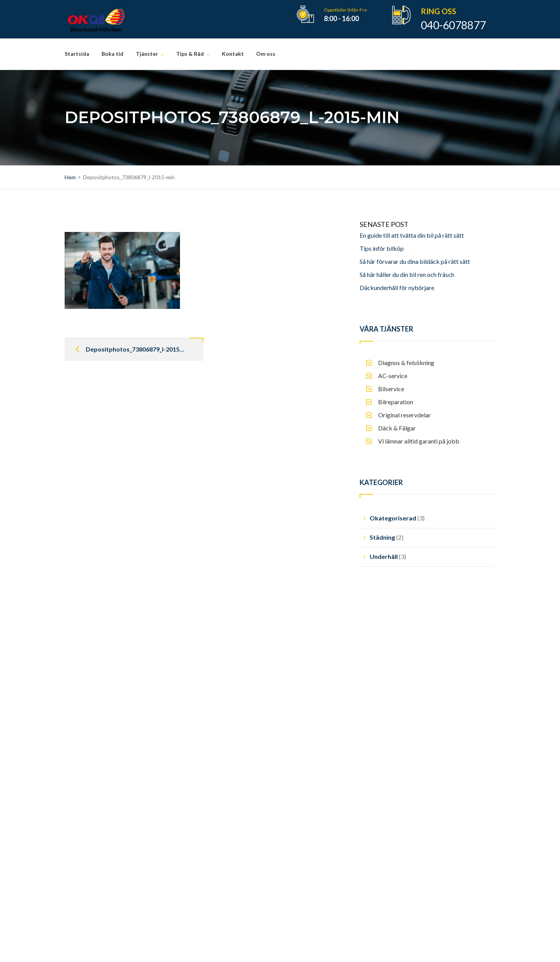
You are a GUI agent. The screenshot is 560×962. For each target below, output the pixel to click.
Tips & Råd (190, 54)
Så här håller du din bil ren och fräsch (407, 274)
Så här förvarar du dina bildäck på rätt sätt (415, 261)
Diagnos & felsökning (215, 741)
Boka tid (112, 54)
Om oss (266, 54)
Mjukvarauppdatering (216, 807)
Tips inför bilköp (382, 248)
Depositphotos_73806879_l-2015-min (136, 349)
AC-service (202, 754)
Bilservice (200, 768)
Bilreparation (205, 781)
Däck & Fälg (203, 794)
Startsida (77, 54)
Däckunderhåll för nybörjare (397, 288)
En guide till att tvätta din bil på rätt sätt (412, 235)
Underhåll (384, 556)
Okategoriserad (393, 518)
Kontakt (233, 54)
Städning (382, 537)
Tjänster (147, 54)
